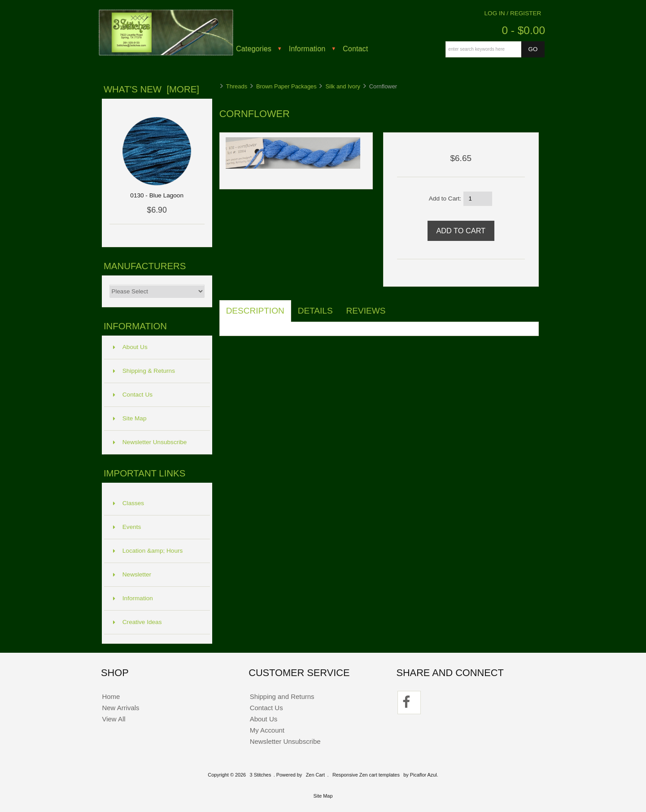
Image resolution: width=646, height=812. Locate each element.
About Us (130, 347)
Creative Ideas (137, 622)
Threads (237, 86)
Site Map (130, 418)
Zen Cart (315, 775)
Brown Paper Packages (286, 86)
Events (127, 527)
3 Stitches (261, 775)
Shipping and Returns (282, 696)
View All (113, 719)
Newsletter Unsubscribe (150, 442)
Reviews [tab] (366, 311)
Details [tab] (315, 311)
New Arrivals (120, 708)
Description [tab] (255, 311)
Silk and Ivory (343, 86)
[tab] (399, 306)
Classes (129, 503)
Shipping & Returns (144, 371)
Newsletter (132, 574)
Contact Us (133, 395)
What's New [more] (151, 89)
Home (111, 696)
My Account (267, 730)
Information (307, 48)
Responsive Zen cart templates (366, 775)
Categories (254, 48)
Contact (355, 48)
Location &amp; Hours (148, 551)
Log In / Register (513, 13)
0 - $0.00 (523, 30)
